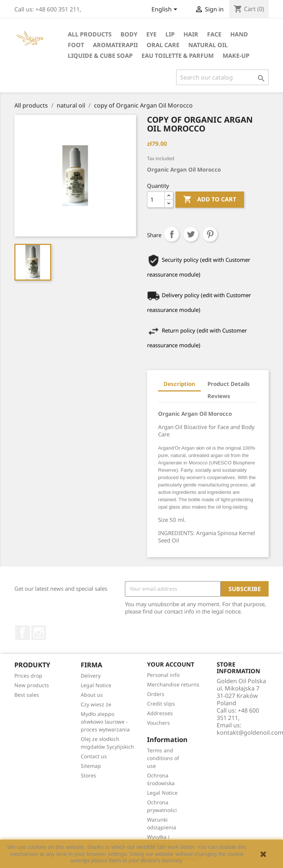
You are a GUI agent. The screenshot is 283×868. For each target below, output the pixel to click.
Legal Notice (96, 685)
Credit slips (161, 704)
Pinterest (210, 234)
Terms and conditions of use (163, 758)
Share (172, 234)
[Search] (222, 77)
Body (129, 34)
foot (76, 45)
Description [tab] (179, 384)
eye (151, 34)
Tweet (191, 234)
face (214, 34)
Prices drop (28, 676)
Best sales (27, 695)
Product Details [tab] (229, 384)
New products (32, 685)
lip (170, 34)
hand (239, 34)
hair (191, 34)
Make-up (236, 56)
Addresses (160, 713)
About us (92, 695)
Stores (88, 775)
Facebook (22, 633)
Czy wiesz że (96, 704)
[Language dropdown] (166, 10)
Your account (171, 664)
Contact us (94, 756)
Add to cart (210, 200)
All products (90, 34)
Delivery (91, 676)
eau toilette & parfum (178, 56)
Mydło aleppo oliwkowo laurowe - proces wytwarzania (105, 722)
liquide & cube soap (100, 56)
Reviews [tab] (219, 396)
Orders (156, 694)
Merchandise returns (173, 684)
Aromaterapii (115, 45)
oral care (163, 45)
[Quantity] (156, 200)
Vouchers (158, 723)
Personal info (163, 675)
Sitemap (91, 766)
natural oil (208, 45)
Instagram (39, 633)
